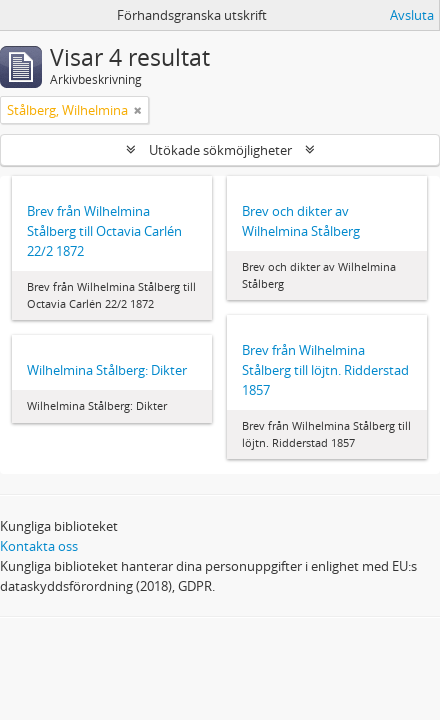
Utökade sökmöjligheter (220, 150)
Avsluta (412, 15)
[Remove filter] (138, 110)
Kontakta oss (39, 546)
